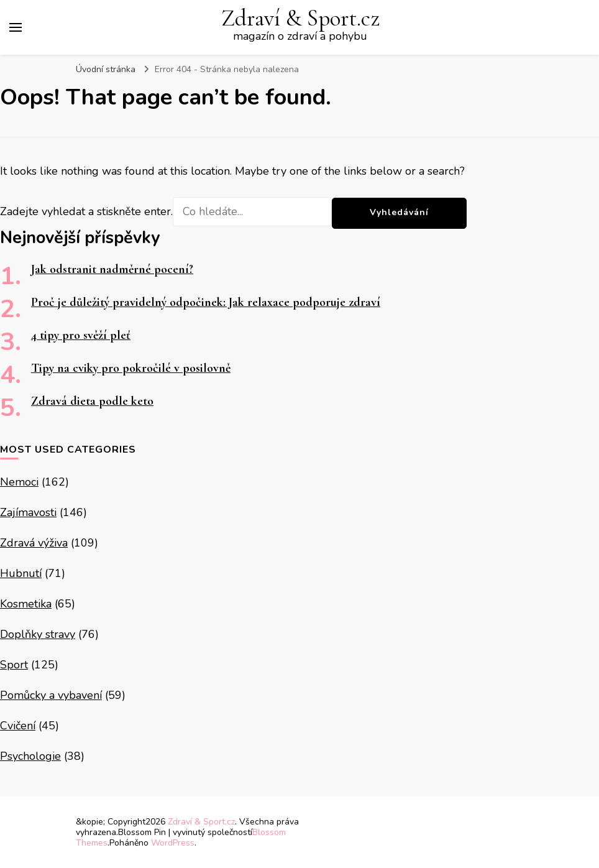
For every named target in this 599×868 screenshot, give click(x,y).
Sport (14, 665)
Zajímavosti (28, 512)
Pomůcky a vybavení (51, 695)
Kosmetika (26, 604)
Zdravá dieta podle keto (92, 401)
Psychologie (30, 756)
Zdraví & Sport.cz (300, 18)
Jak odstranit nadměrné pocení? (112, 269)
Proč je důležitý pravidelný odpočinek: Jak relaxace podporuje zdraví (206, 302)
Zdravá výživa (34, 543)
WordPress (173, 843)
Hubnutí (21, 573)
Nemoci (19, 482)
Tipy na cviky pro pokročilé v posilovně (131, 368)
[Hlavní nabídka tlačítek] (16, 27)
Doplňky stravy (38, 634)
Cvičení (18, 726)
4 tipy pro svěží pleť (81, 335)
